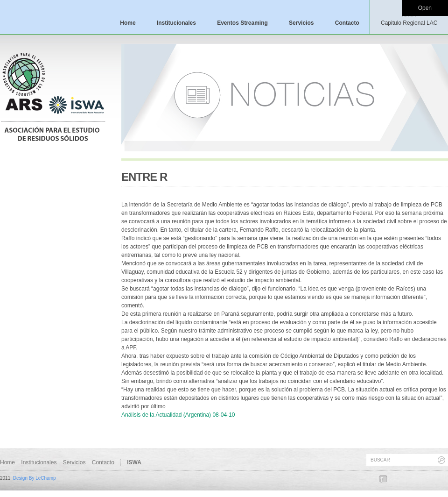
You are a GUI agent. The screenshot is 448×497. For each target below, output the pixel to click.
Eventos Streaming (242, 23)
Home (128, 23)
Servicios (301, 23)
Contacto (347, 23)
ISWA (409, 19)
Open (425, 8)
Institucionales (176, 23)
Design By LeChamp (35, 478)
